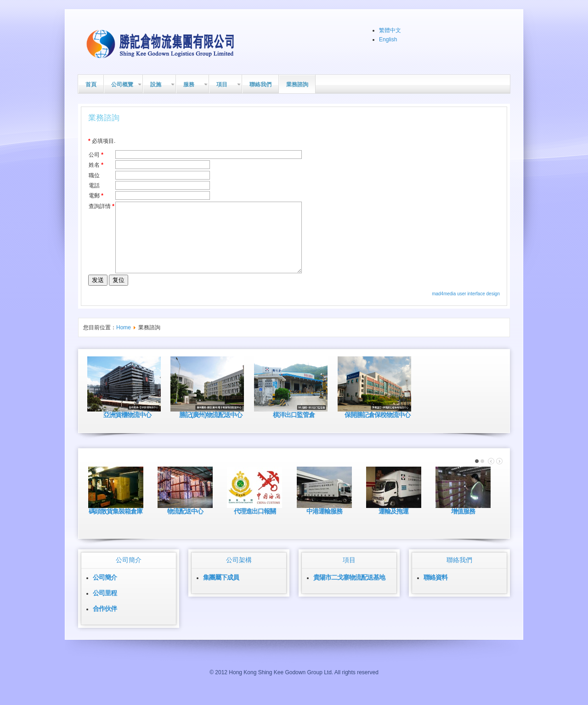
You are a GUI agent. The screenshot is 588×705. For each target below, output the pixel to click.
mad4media (444, 307)
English (388, 39)
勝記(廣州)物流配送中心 (211, 429)
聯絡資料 (435, 591)
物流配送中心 (185, 525)
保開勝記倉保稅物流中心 (377, 429)
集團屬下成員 (221, 591)
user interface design (478, 307)
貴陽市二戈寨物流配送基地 (349, 591)
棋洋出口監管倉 (294, 429)
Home (124, 341)
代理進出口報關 (255, 525)
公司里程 (105, 607)
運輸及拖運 (393, 525)
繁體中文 (390, 30)
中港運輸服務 (324, 525)
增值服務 (463, 525)
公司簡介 (105, 591)
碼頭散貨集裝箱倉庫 (116, 525)
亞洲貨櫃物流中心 (127, 429)
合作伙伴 (105, 622)
